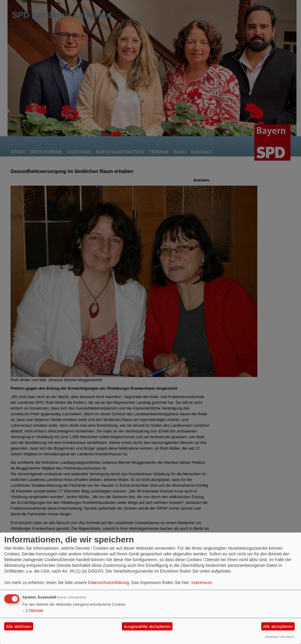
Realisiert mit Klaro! (280, 637)
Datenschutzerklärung (109, 583)
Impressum (202, 583)
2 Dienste (33, 611)
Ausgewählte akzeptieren (147, 627)
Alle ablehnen (19, 627)
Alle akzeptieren (278, 627)
